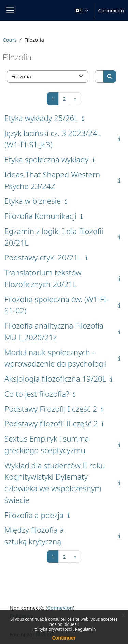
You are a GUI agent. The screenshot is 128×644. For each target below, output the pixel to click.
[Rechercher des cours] (99, 77)
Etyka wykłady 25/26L (41, 118)
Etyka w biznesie (33, 201)
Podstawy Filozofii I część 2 (51, 409)
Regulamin (86, 629)
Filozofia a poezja (34, 515)
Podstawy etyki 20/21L (43, 257)
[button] (82, 10)
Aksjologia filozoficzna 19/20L (55, 379)
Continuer (64, 638)
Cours (10, 40)
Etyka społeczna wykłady (47, 159)
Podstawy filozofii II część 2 (51, 424)
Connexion (111, 10)
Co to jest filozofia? (37, 394)
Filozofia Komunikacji (41, 216)
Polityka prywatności (53, 629)
